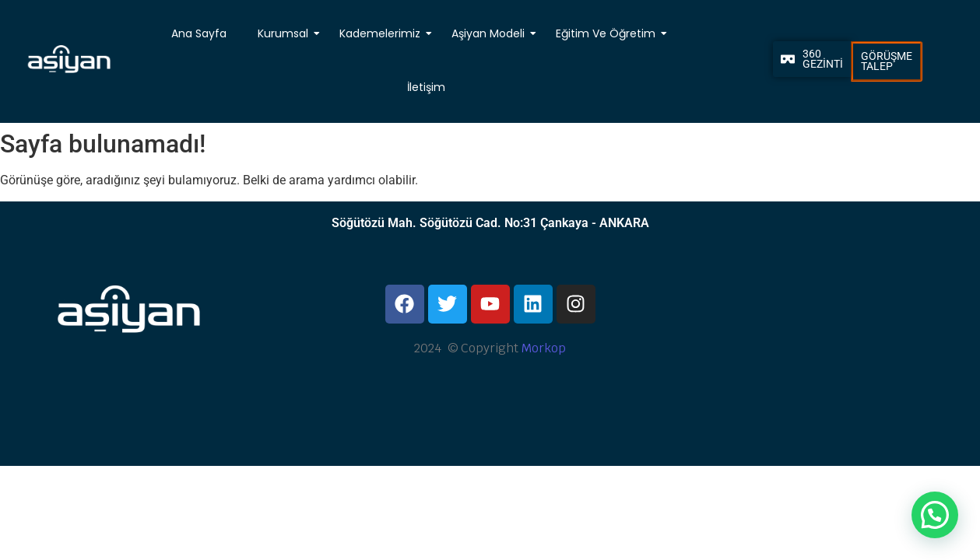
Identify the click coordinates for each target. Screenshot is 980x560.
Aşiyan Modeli (490, 33)
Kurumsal (285, 33)
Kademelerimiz (381, 33)
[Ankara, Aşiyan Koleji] (852, 334)
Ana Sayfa (199, 33)
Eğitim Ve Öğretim (607, 33)
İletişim (425, 87)
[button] (935, 515)
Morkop (544, 348)
